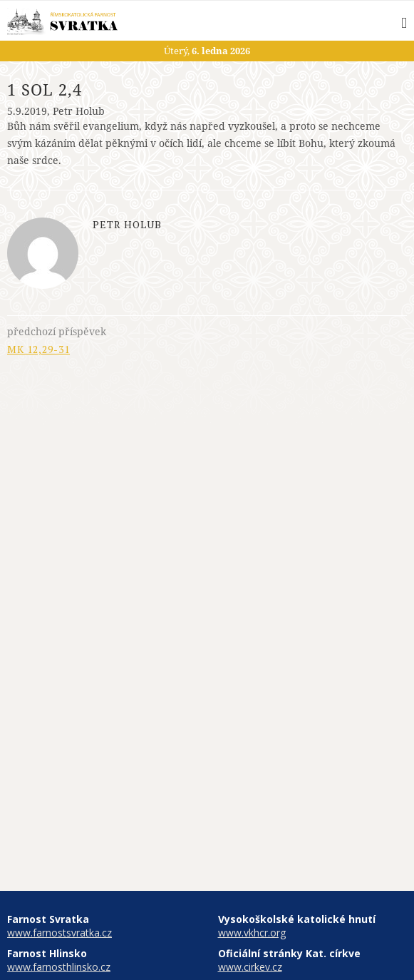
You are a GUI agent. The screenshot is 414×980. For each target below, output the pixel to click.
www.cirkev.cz (250, 967)
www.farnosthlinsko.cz (59, 967)
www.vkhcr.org (252, 933)
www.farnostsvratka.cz (59, 933)
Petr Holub (79, 111)
